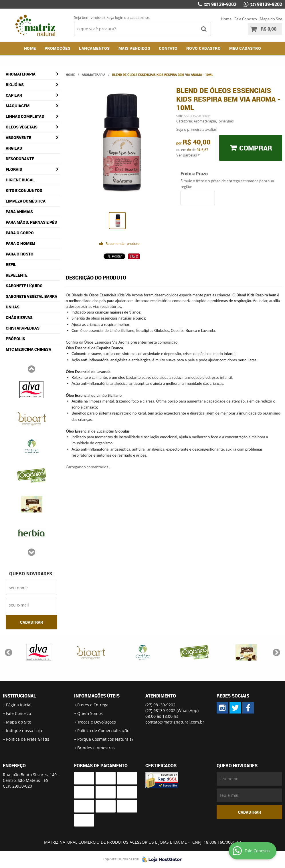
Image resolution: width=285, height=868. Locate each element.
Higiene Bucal (20, 180)
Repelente (17, 275)
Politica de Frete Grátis (28, 739)
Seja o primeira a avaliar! (197, 129)
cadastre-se (139, 17)
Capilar (14, 95)
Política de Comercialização (103, 731)
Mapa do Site (271, 19)
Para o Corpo (20, 233)
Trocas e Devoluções (97, 722)
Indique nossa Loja (24, 731)
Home (226, 19)
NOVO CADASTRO (204, 48)
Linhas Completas (25, 116)
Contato (168, 48)
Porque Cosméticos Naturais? (105, 739)
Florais (14, 169)
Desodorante (20, 159)
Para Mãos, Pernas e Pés (31, 222)
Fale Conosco (246, 19)
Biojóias (15, 85)
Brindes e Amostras (96, 748)
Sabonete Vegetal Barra (31, 296)
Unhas (13, 307)
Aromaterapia (21, 74)
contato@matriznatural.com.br (175, 722)
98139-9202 (220, 4)
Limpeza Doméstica (26, 201)
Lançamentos (94, 48)
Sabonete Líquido (24, 286)
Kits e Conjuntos (24, 190)
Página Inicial (19, 705)
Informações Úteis (97, 696)
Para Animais (19, 212)
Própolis (15, 339)
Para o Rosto (20, 254)
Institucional (19, 696)
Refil (11, 264)
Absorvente (18, 137)
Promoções (58, 48)
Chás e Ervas (19, 317)
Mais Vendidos (134, 48)
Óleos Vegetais (22, 127)
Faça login (115, 17)
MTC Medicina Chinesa (28, 349)
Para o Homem (20, 243)
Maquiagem (18, 106)
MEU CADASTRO (245, 48)
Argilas (14, 148)
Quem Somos (90, 713)
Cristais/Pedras (23, 328)
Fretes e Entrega (93, 705)
